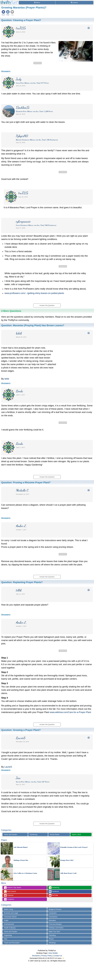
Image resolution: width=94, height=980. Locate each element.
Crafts (6, 920)
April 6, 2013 (76, 834)
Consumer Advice (10, 917)
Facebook (54, 892)
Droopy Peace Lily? (67, 860)
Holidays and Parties (56, 928)
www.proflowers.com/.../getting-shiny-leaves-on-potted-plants (34, 293)
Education (52, 920)
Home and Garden (11, 834)
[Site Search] (74, 3)
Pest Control (10, 892)
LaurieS (8, 767)
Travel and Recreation (12, 943)
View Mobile (53, 953)
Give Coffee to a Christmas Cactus (25, 873)
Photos (51, 939)
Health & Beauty (10, 928)
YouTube (53, 895)
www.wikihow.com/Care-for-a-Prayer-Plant (70, 712)
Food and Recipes (55, 924)
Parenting (52, 935)
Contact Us (58, 956)
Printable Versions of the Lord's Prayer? (74, 847)
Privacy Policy (47, 956)
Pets (6, 939)
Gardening (33, 834)
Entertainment (9, 924)
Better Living (8, 909)
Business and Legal (11, 913)
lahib (7, 379)
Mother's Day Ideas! (13, 888)
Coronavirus (53, 917)
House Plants (55, 834)
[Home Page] (9, 1)
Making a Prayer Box (21, 860)
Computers (53, 913)
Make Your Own (54, 932)
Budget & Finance (55, 909)
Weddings (52, 943)
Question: (21, 20)
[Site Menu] (37, 3)
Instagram (9, 899)
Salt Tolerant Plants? (21, 847)
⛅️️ (63, 958)
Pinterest (9, 895)
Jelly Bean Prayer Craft (68, 873)
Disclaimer (36, 956)
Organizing (8, 935)
